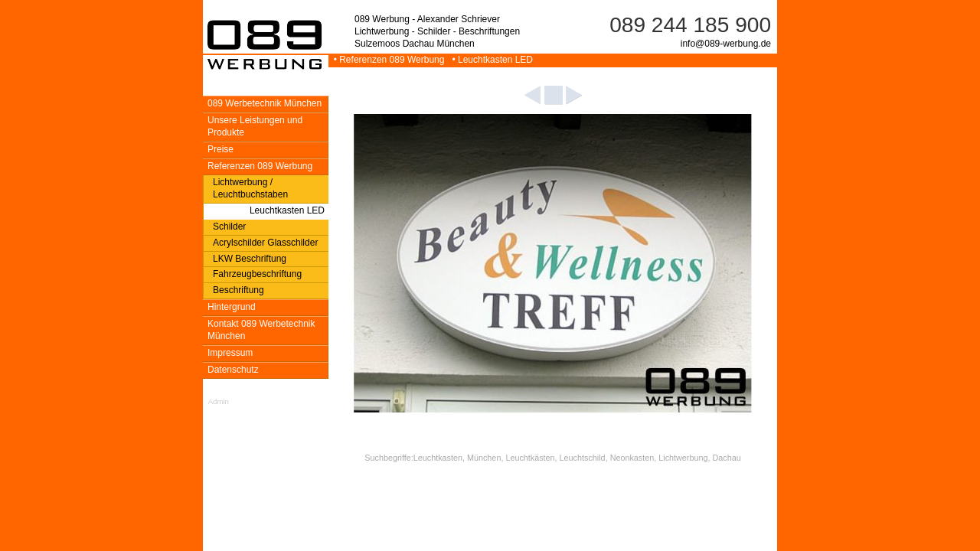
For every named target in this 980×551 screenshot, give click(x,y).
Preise (220, 149)
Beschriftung (238, 290)
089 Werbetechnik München (265, 103)
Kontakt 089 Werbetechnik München (261, 330)
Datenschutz (233, 370)
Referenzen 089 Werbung (260, 166)
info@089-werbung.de (726, 44)
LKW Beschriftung (250, 259)
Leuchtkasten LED (287, 210)
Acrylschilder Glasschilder (265, 243)
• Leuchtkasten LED (490, 60)
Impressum (230, 353)
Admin (219, 401)
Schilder (229, 227)
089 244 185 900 (690, 25)
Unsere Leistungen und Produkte (255, 126)
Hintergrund (232, 307)
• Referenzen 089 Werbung (388, 60)
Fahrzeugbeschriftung (257, 274)
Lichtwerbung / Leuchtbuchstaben (250, 188)
